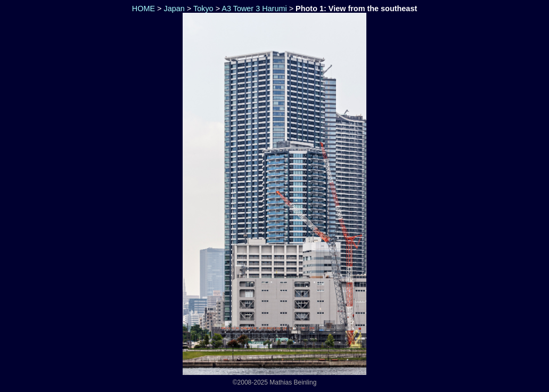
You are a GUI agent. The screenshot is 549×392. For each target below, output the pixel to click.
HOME (142, 9)
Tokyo (203, 9)
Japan (174, 9)
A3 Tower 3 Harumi (254, 9)
